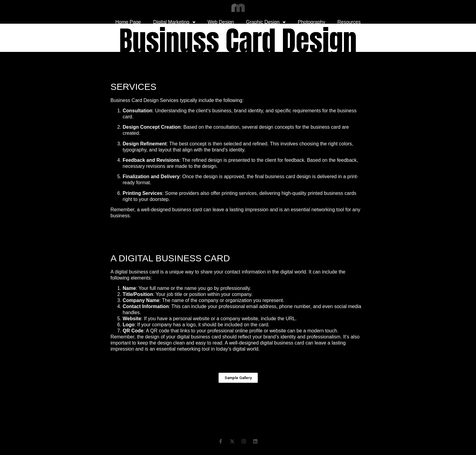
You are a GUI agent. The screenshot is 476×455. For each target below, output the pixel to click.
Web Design (221, 22)
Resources (349, 22)
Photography (312, 22)
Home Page (128, 22)
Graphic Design (266, 22)
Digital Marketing (174, 22)
